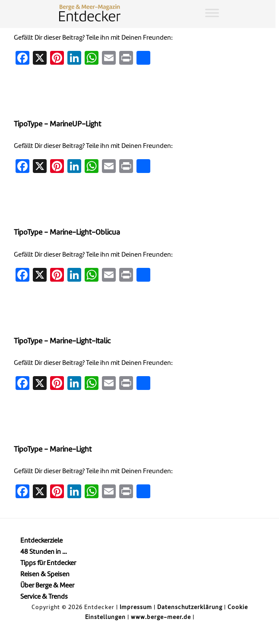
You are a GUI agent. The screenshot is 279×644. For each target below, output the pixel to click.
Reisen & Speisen (45, 575)
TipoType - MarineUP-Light (57, 124)
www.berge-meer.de (161, 617)
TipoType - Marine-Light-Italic (62, 341)
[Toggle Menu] (212, 13)
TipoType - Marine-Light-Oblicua (67, 233)
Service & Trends (44, 597)
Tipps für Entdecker (48, 564)
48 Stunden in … (44, 552)
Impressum (136, 608)
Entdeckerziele (41, 541)
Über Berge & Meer (47, 586)
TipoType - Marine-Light (53, 450)
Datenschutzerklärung (190, 608)
